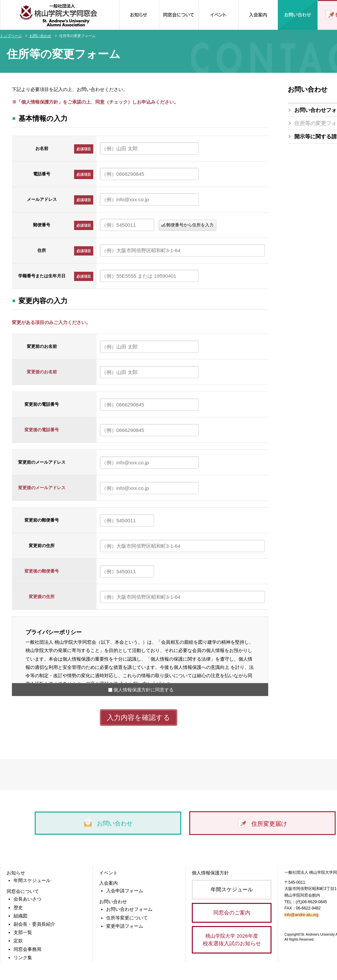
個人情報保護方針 (210, 873)
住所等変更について (127, 918)
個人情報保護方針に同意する (144, 690)
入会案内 (108, 883)
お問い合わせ (40, 36)
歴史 (18, 908)
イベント (108, 873)
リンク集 (23, 957)
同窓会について (23, 891)
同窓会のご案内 (232, 913)
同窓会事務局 (27, 949)
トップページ (11, 36)
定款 (18, 941)
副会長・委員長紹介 (34, 924)
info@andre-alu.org (301, 915)
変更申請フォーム (125, 926)
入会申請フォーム (125, 891)
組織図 (21, 916)
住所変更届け (262, 824)
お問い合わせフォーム (129, 909)
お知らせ (16, 873)
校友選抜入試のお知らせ (232, 939)
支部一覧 (23, 932)
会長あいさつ (27, 899)
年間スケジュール (32, 880)
